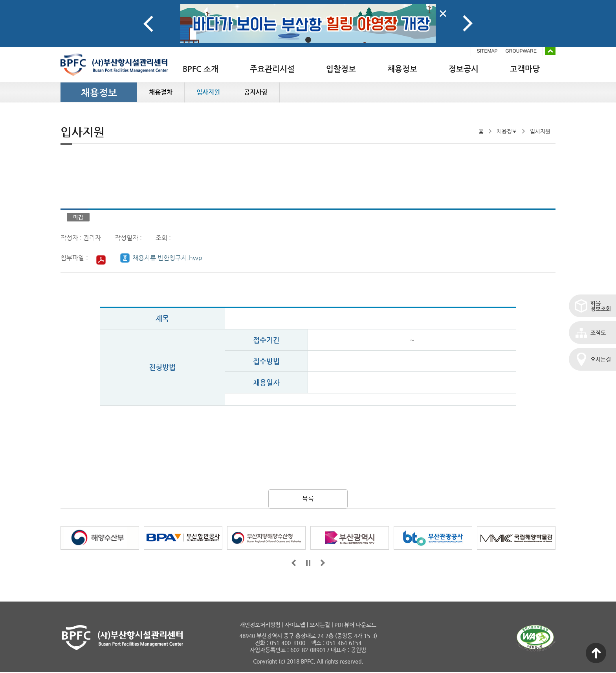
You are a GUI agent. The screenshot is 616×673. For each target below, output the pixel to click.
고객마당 (525, 69)
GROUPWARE (521, 51)
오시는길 (601, 359)
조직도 (598, 333)
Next (468, 24)
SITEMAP (487, 51)
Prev (148, 24)
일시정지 (308, 563)
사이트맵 (295, 625)
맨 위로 (596, 653)
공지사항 (256, 92)
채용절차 (161, 92)
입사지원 (208, 92)
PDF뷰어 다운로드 (355, 625)
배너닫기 (443, 14)
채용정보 (402, 69)
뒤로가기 (323, 563)
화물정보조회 (601, 306)
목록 (308, 498)
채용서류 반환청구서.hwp (167, 258)
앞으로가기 (294, 563)
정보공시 (464, 69)
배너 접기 (550, 51)
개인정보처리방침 (260, 625)
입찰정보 (341, 69)
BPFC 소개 (201, 69)
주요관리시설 (272, 69)
